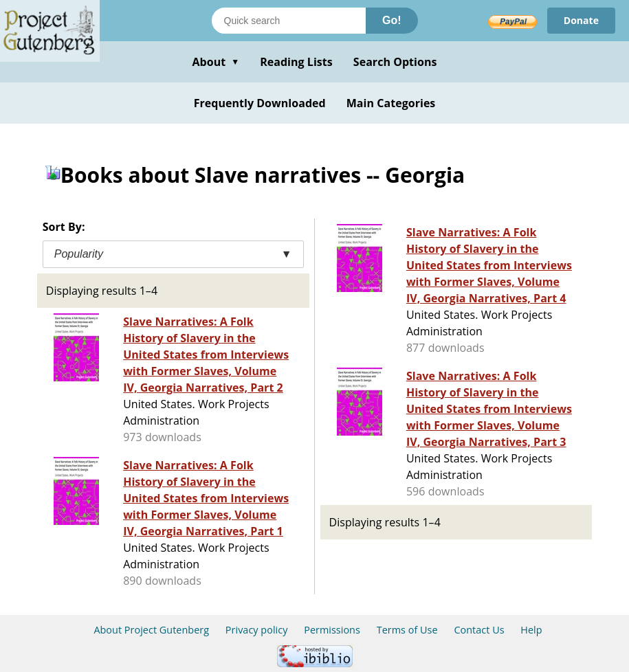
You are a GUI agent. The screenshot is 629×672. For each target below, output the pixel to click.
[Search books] (289, 21)
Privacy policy (257, 630)
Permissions (332, 630)
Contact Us (479, 630)
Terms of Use (407, 630)
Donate (581, 20)
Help (531, 630)
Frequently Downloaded (260, 103)
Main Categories (391, 103)
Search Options (395, 62)
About (216, 62)
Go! (392, 20)
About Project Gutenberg (151, 630)
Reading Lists (296, 62)
